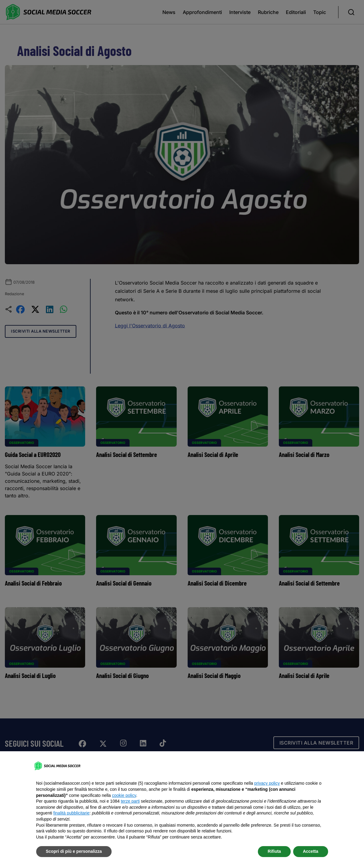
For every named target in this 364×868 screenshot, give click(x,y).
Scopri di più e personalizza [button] (74, 851)
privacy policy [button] (267, 783)
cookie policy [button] (124, 795)
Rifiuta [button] (274, 851)
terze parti (130, 801)
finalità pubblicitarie (71, 813)
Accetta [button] (311, 851)
